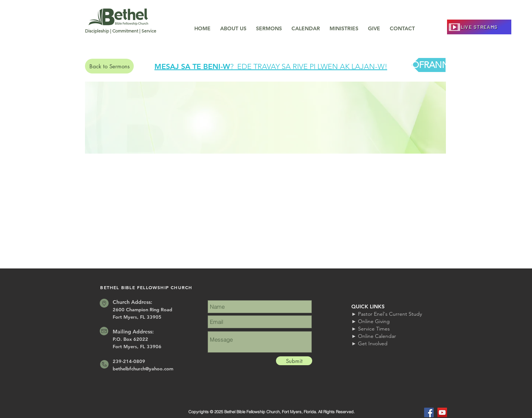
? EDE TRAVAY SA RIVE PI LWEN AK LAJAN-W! (309, 66)
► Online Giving (371, 321)
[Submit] (294, 361)
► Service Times (371, 329)
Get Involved (373, 343)
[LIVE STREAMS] (479, 27)
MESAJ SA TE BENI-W (192, 66)
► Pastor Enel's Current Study (387, 314)
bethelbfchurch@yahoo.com (143, 369)
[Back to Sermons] (109, 66)
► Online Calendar (374, 336)
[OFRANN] (430, 65)
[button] (233, 25)
